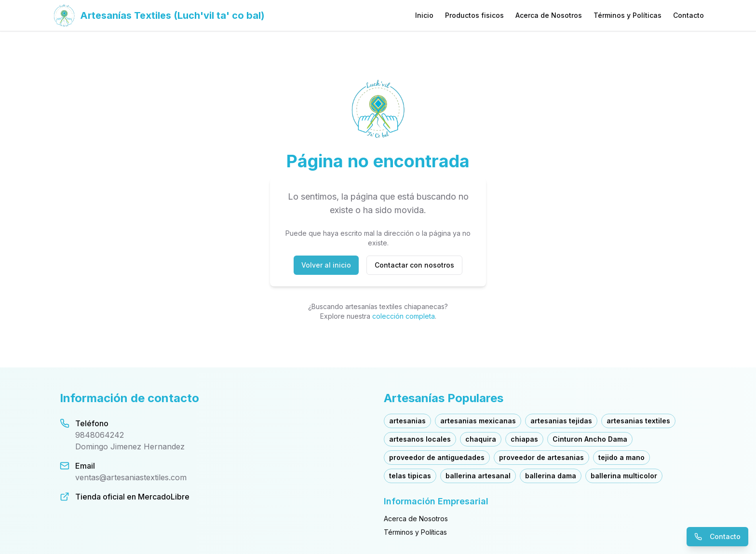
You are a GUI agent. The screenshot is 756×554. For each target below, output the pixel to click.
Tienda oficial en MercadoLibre (132, 497)
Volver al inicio (326, 265)
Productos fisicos (474, 15)
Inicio (424, 15)
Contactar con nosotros (414, 265)
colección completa (404, 316)
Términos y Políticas (628, 15)
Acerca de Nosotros (549, 15)
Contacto (688, 15)
